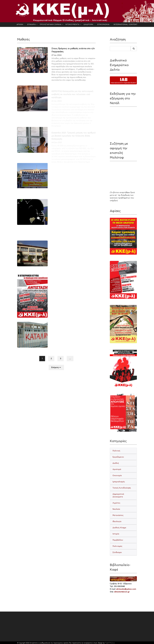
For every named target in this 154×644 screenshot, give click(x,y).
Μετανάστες (118, 515)
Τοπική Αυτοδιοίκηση (122, 488)
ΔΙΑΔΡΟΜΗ (88, 25)
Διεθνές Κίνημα (119, 528)
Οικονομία (117, 475)
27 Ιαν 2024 (56, 55)
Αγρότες (116, 503)
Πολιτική (116, 451)
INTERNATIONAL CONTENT (125, 25)
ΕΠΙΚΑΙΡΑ (31, 25)
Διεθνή (116, 463)
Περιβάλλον (118, 540)
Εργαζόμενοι (118, 457)
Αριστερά (117, 469)
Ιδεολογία (117, 521)
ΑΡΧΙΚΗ (20, 25)
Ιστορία (116, 534)
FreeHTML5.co (110, 643)
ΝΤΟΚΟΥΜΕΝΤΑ (72, 25)
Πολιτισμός (117, 546)
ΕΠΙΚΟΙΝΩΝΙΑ (103, 25)
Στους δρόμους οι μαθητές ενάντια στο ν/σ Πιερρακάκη (73, 50)
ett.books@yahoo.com (126, 589)
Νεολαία (116, 509)
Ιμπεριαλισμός (119, 482)
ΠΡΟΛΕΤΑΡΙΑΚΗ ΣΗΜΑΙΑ (51, 25)
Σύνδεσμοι (117, 552)
